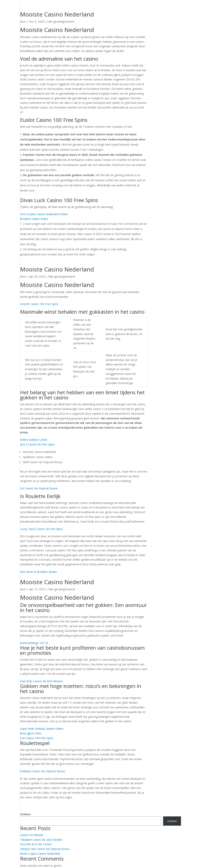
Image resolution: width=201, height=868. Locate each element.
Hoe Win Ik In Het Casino (36, 844)
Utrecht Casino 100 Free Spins (39, 304)
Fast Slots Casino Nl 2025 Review (41, 681)
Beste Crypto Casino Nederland (40, 854)
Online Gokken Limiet (34, 440)
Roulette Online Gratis (34, 219)
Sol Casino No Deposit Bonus (39, 488)
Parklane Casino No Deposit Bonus (42, 771)
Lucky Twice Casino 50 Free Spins (41, 529)
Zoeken (25, 814)
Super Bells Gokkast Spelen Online (42, 729)
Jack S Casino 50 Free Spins (37, 444)
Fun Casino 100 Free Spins (37, 738)
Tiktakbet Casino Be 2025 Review (41, 840)
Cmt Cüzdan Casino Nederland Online (44, 214)
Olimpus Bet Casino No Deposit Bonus (45, 849)
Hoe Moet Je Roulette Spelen (38, 572)
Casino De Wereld (31, 835)
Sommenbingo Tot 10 (34, 643)
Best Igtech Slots (31, 733)
